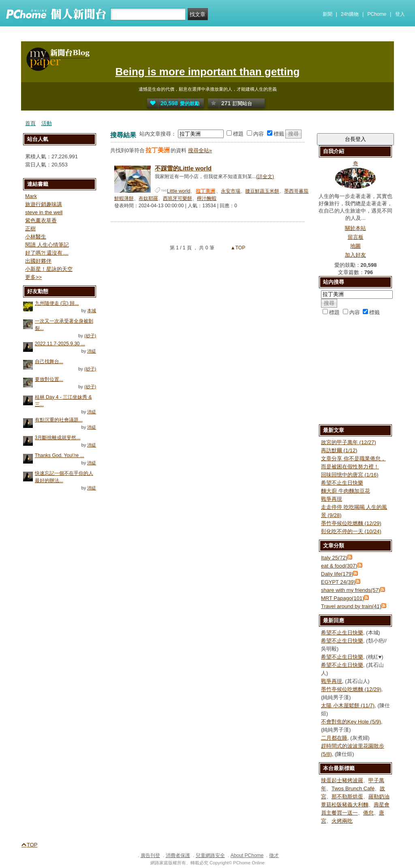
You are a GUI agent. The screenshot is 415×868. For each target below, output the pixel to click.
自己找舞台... (49, 362)
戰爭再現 (332, 499)
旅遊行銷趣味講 (44, 204)
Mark (31, 196)
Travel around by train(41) (351, 606)
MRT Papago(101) (342, 598)
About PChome (247, 855)
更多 (33, 277)
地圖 (355, 246)
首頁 (30, 123)
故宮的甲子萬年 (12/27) (349, 442)
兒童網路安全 (210, 855)
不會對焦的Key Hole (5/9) (351, 722)
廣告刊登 (150, 855)
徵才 (274, 855)
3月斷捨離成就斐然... (58, 438)
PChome (377, 14)
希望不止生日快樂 (342, 483)
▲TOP (237, 248)
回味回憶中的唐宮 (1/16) (350, 475)
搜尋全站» (200, 150)
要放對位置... (49, 379)
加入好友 (355, 255)
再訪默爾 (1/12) (339, 450)
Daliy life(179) (337, 574)
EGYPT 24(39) (338, 582)
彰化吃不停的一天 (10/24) (351, 531)
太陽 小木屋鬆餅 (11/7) (348, 705)
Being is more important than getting (207, 72)
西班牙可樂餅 (178, 198)
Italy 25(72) (334, 558)
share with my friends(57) (351, 590)
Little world (179, 191)
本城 (92, 311)
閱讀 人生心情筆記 (47, 245)
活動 (47, 123)
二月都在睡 (334, 738)
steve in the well (44, 212)
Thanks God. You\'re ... (60, 455)
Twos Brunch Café (353, 788)
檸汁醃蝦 (207, 198)
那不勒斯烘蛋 (347, 797)
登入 (400, 14)
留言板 (356, 237)
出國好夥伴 (38, 261)
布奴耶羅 (148, 198)
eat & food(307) (339, 566)
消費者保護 (178, 855)
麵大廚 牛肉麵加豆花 (345, 491)
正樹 (30, 229)
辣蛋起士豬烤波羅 (342, 780)
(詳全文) (265, 177)
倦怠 (368, 813)
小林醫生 (36, 237)
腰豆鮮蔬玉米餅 (262, 191)
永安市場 (231, 191)
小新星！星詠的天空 (49, 269)
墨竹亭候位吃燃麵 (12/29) (351, 523)
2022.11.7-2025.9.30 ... (60, 344)
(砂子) (90, 336)
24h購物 (350, 14)
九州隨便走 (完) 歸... (57, 303)
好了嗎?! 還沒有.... (47, 253)
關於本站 (355, 228)
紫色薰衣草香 (41, 220)
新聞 (327, 14)
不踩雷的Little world (183, 168)
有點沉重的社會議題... (59, 420)
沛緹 (92, 351)
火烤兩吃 (342, 821)
